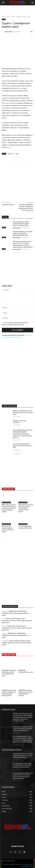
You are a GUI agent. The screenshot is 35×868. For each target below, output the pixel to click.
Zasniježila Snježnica (8, 205)
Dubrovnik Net (8, 32)
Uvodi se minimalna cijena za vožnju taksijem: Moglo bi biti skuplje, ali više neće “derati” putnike (17, 643)
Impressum (6, 864)
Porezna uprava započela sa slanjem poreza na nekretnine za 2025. (22, 446)
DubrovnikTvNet (6, 502)
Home (3, 17)
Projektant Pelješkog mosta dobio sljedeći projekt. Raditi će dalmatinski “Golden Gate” (23, 234)
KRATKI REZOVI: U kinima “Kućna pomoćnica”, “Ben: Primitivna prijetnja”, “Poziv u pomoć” (26, 508)
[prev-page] (3, 253)
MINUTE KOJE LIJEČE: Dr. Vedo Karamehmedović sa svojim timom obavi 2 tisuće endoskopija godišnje (9, 508)
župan (17, 154)
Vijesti (8, 17)
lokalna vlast (10, 154)
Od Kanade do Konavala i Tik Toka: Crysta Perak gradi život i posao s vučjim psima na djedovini (23, 729)
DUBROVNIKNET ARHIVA (27, 866)
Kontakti (18, 864)
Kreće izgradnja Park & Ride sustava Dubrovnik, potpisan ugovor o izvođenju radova (21, 224)
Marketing (13, 864)
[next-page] (6, 253)
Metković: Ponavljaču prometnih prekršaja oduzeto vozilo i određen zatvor (23, 413)
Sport (4, 249)
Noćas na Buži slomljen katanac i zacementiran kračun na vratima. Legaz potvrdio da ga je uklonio (17, 621)
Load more (17, 453)
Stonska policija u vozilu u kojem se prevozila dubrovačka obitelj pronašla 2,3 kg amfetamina (22, 765)
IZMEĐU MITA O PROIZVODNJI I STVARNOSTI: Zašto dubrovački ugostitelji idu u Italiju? (15, 613)
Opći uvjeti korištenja (27, 864)
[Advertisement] (18, 385)
